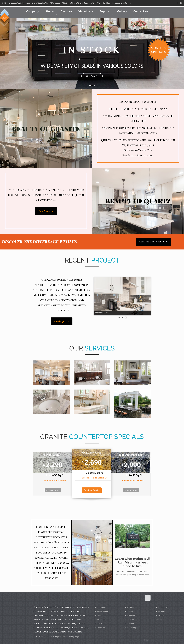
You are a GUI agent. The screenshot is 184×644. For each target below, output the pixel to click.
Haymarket (101, 619)
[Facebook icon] (178, 3)
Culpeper (161, 619)
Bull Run (130, 611)
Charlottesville (163, 607)
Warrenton (162, 611)
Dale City (130, 619)
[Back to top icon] (148, 598)
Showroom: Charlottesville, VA (35, 3)
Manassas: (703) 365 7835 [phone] (63, 3)
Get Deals (92, 76)
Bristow (99, 624)
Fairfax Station (102, 611)
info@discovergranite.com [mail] (120, 3)
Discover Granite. (46, 637)
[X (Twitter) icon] (181, 3)
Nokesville (131, 615)
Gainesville (101, 628)
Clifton (99, 615)
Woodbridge (132, 628)
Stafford (161, 615)
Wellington (131, 607)
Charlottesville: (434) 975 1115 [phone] (92, 3)
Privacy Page (74, 637)
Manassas (101, 607)
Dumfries (131, 624)
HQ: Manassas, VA (11, 3)
